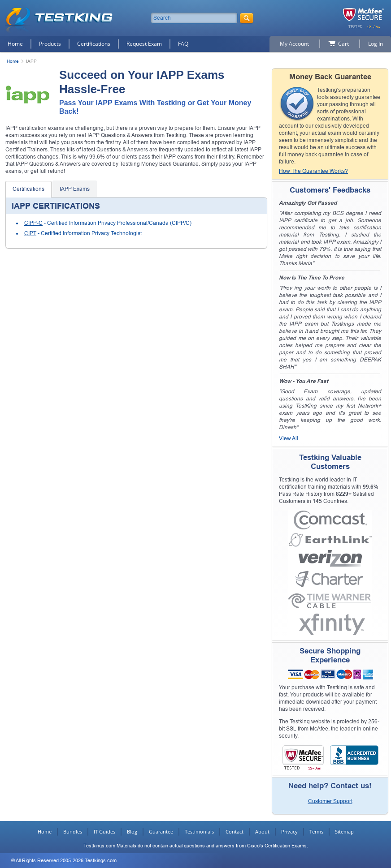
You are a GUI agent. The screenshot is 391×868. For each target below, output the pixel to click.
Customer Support (330, 801)
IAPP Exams (75, 189)
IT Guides (104, 831)
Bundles (73, 831)
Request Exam (144, 44)
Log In (376, 44)
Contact (235, 831)
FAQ (183, 44)
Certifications (94, 44)
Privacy (289, 831)
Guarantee (161, 831)
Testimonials (199, 831)
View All (289, 438)
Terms (316, 831)
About (262, 831)
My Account (294, 44)
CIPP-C (33, 223)
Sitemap (344, 831)
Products (50, 44)
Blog (132, 831)
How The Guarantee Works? (313, 171)
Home (15, 44)
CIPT (30, 233)
